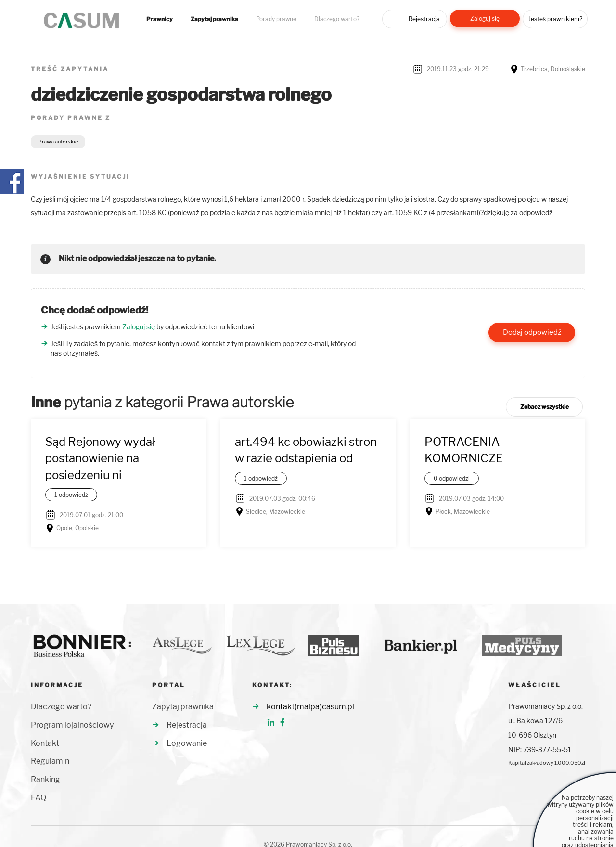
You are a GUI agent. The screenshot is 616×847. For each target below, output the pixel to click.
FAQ (38, 798)
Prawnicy (160, 19)
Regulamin (50, 761)
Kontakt (45, 743)
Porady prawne (276, 19)
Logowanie (187, 743)
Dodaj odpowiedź (532, 332)
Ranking (45, 779)
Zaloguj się (485, 19)
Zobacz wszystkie (545, 407)
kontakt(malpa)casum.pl (310, 707)
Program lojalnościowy (72, 725)
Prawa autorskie (58, 142)
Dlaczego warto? (337, 19)
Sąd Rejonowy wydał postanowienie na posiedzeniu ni (100, 458)
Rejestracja (424, 19)
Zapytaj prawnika (214, 19)
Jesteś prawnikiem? (555, 19)
